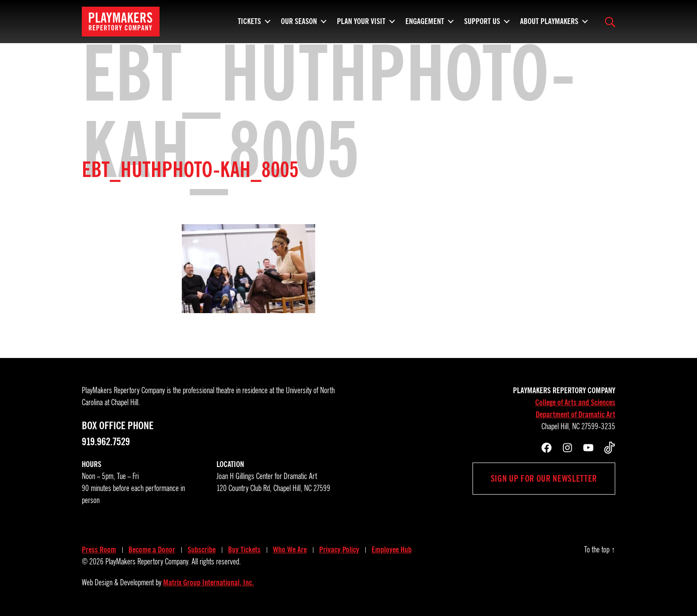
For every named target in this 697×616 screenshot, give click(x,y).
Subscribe (202, 550)
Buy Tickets (244, 550)
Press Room (99, 550)
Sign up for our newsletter (544, 479)
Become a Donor (152, 550)
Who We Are (290, 550)
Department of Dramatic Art (575, 415)
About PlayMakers (549, 24)
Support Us (482, 24)
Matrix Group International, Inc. (208, 583)
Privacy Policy (339, 550)
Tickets (249, 24)
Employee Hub (392, 550)
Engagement (425, 24)
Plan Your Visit (361, 24)
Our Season (299, 24)
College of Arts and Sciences (575, 403)
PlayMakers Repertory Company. (148, 562)
